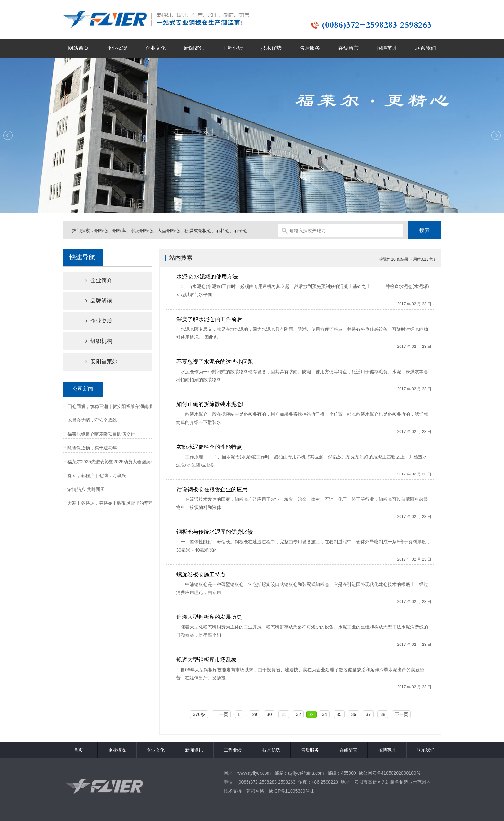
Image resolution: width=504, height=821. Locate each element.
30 (269, 714)
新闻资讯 (194, 48)
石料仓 (223, 230)
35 (339, 714)
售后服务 (310, 48)
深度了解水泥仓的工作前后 (209, 319)
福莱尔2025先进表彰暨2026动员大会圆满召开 (113, 462)
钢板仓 (101, 230)
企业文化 (156, 48)
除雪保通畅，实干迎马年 (92, 448)
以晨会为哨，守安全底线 (92, 420)
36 (354, 714)
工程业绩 (233, 48)
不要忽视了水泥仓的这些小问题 (215, 362)
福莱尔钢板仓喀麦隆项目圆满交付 (101, 434)
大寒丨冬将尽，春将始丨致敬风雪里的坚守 (110, 503)
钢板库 (119, 230)
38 (383, 714)
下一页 (401, 714)
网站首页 (78, 48)
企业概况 (117, 48)
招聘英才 (387, 48)
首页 (78, 750)
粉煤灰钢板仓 (198, 230)
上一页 (221, 714)
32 (299, 714)
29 (255, 714)
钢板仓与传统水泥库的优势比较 (215, 532)
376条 (199, 714)
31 (284, 714)
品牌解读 (93, 301)
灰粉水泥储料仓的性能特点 (209, 447)
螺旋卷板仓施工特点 (201, 575)
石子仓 (241, 230)
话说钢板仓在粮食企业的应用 (212, 489)
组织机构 (93, 341)
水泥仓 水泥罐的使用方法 (207, 277)
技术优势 (271, 48)
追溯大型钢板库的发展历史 (209, 617)
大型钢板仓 (169, 230)
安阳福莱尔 (96, 361)
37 (368, 714)
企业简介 (93, 280)
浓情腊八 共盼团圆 (86, 489)
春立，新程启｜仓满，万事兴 (97, 475)
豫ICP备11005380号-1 (291, 791)
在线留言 (348, 48)
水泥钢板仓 (142, 230)
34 (325, 714)
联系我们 (426, 48)
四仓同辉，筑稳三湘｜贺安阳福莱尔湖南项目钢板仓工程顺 (126, 406)
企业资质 (93, 321)
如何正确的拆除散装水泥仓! (210, 404)
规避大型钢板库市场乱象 (207, 660)
